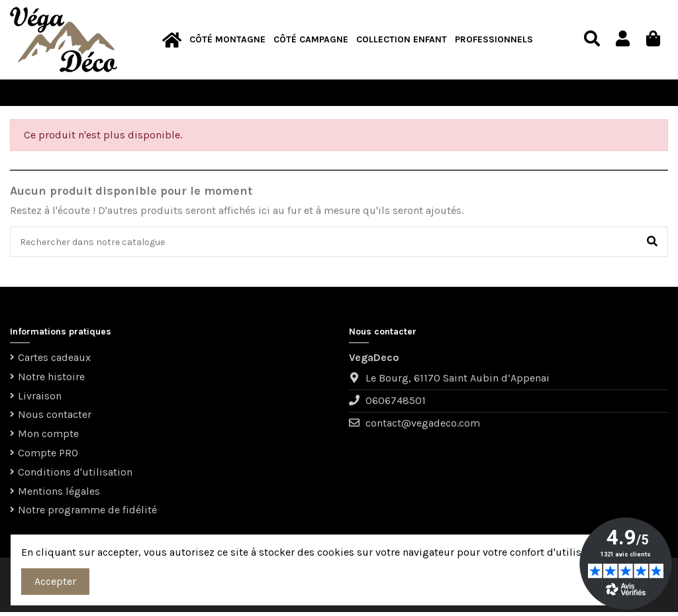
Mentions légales (59, 495)
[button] (227, 40)
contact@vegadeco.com (423, 428)
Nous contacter (55, 419)
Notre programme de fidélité (87, 514)
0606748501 (396, 405)
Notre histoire (51, 381)
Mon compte (48, 437)
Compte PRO (48, 457)
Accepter (55, 581)
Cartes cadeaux (54, 361)
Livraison (40, 400)
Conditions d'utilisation (75, 476)
